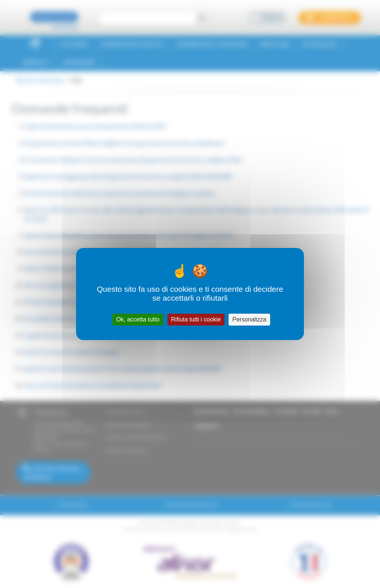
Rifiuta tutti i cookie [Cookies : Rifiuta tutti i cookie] (196, 319)
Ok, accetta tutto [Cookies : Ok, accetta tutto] (138, 319)
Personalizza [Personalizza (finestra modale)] (249, 319)
